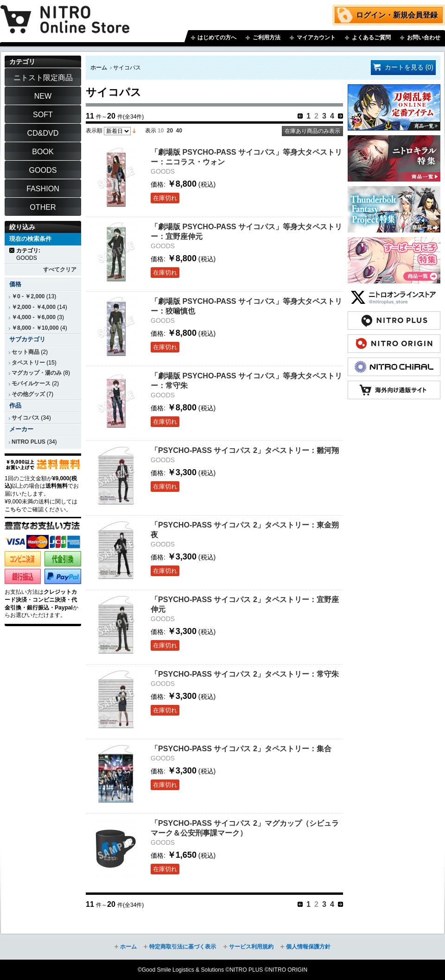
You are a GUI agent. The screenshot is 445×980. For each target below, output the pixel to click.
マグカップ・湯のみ (37, 373)
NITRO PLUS (29, 442)
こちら (13, 509)
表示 (151, 131)
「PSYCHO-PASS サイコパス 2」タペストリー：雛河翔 (245, 450)
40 (179, 131)
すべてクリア (60, 270)
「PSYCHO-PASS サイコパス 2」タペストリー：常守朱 (245, 674)
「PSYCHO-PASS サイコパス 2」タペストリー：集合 (241, 748)
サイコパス (25, 418)
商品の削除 (12, 250)
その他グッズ (28, 394)
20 (170, 131)
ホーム (99, 68)
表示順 (94, 131)
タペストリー (28, 363)
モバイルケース (31, 383)
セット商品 (25, 352)
